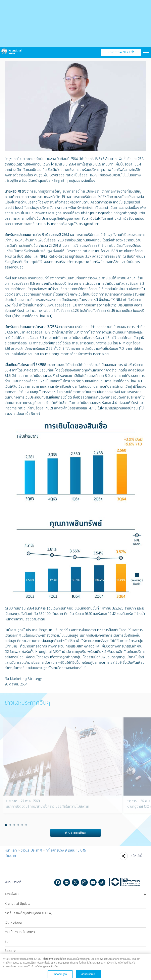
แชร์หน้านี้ (136, 856)
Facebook (58, 882)
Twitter (75, 882)
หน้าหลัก (11, 850)
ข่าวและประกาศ (31, 850)
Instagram (84, 882)
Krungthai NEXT (121, 37)
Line (67, 882)
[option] (63, 770)
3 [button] (14, 825)
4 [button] (18, 825)
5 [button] (22, 825)
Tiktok (102, 882)
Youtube (93, 882)
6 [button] (26, 825)
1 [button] (6, 825)
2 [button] (10, 825)
